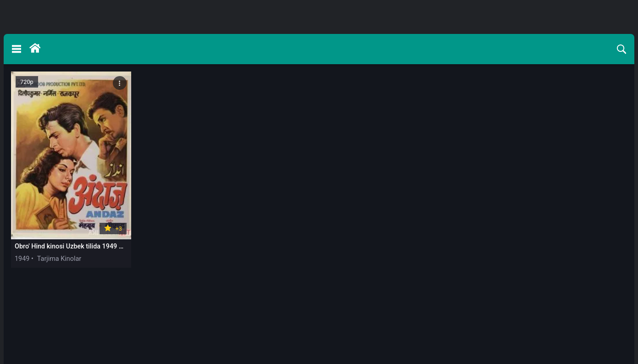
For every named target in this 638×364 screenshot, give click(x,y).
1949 (22, 259)
